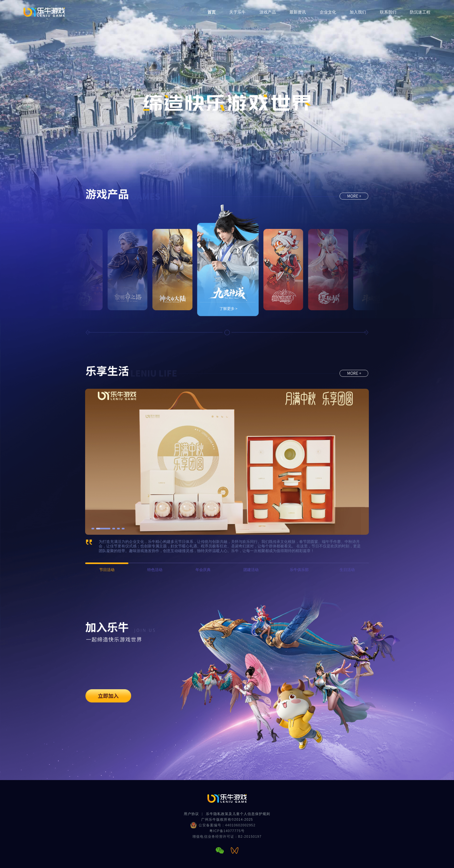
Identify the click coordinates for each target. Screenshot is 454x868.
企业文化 (328, 12)
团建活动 (251, 570)
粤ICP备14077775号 (227, 831)
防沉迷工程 (420, 12)
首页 (212, 12)
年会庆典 (203, 570)
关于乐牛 (237, 12)
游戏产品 (268, 12)
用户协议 (191, 814)
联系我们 (388, 12)
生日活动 (347, 570)
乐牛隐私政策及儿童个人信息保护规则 (238, 814)
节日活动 (107, 570)
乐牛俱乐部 (299, 570)
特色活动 (155, 570)
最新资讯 (298, 12)
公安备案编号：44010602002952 (227, 825)
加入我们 (358, 12)
